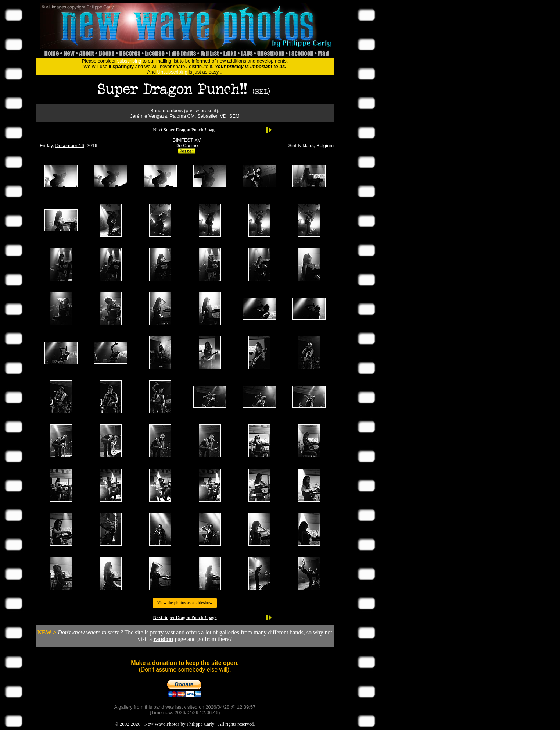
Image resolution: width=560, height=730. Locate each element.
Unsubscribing (172, 72)
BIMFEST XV (187, 140)
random (163, 639)
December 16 (70, 145)
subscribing (129, 61)
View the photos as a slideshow (185, 603)
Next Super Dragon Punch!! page (185, 130)
